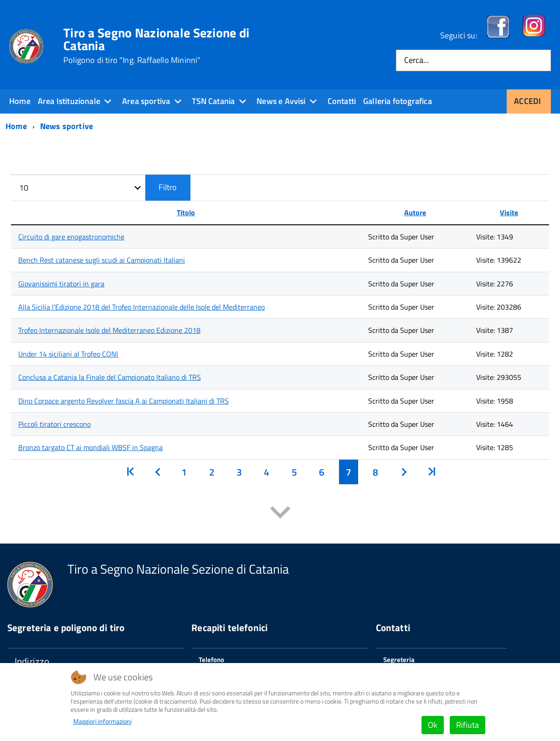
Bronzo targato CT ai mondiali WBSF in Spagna (90, 447)
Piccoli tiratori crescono (54, 424)
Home (20, 101)
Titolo (186, 212)
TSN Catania (213, 101)
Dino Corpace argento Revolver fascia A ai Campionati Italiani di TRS (123, 401)
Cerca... (416, 60)
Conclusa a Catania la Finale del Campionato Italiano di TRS (110, 377)
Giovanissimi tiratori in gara (61, 284)
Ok (433, 725)
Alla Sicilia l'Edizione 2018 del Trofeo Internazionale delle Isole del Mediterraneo (141, 307)
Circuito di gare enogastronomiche (71, 237)
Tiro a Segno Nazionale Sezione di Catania (156, 46)
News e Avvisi (281, 101)
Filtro (168, 187)
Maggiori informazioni (103, 721)
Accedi (527, 101)
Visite (509, 212)
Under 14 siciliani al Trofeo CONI (68, 354)
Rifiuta (468, 725)
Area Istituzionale (69, 101)
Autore (415, 212)
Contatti (342, 101)
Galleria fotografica (398, 101)
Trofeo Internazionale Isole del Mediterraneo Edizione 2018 (109, 330)
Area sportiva (146, 101)
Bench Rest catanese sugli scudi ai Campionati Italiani (102, 260)
